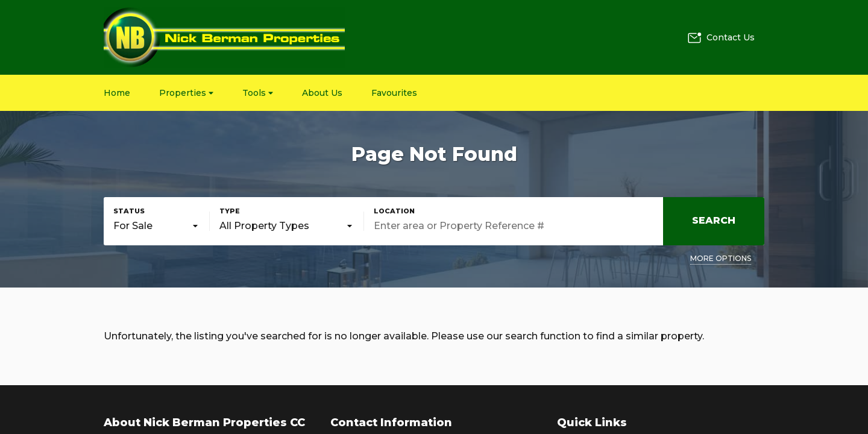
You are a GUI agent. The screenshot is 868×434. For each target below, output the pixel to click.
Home (117, 93)
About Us (322, 93)
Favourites (394, 93)
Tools (258, 93)
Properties (186, 93)
